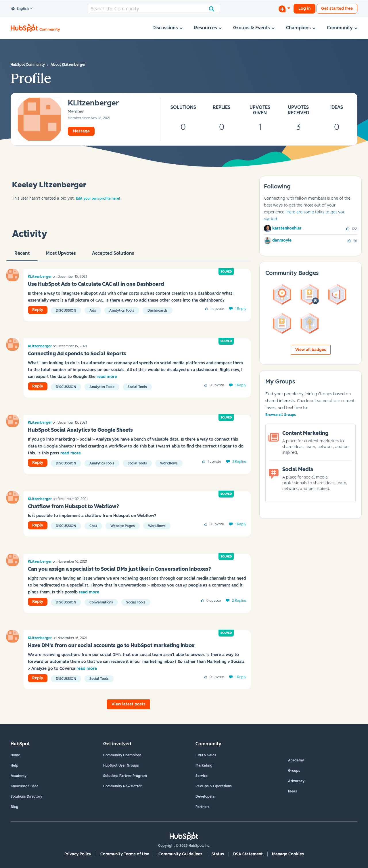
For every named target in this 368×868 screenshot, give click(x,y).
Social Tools (137, 387)
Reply (38, 310)
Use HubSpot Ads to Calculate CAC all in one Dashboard (96, 284)
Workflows (169, 463)
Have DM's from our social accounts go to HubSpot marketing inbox (111, 645)
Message (81, 131)
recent (22, 256)
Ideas (293, 791)
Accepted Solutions (113, 256)
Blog (15, 807)
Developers (205, 796)
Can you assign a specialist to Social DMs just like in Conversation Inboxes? (119, 569)
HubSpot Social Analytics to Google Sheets (80, 430)
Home (15, 755)
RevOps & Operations (214, 786)
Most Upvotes (61, 256)
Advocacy (296, 781)
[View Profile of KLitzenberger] (93, 103)
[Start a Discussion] (284, 9)
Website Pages (123, 526)
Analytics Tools (122, 310)
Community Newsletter (122, 786)
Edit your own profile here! (98, 198)
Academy (19, 776)
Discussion (66, 310)
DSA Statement (248, 854)
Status (218, 854)
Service (202, 776)
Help (15, 765)
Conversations (101, 602)
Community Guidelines (180, 854)
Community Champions (122, 755)
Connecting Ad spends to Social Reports (77, 354)
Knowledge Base (25, 786)
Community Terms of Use (125, 854)
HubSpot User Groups (121, 765)
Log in (304, 8)
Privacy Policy (78, 854)
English (20, 9)
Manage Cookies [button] (288, 854)
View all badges (311, 350)
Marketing (204, 765)
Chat (93, 526)
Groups (294, 771)
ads (93, 310)
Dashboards (158, 310)
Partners (203, 807)
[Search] (154, 9)
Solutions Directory (26, 796)
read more (107, 377)
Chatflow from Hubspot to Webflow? (73, 506)
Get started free (337, 8)
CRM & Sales (206, 755)
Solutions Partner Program (125, 776)
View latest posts (129, 704)
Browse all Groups (281, 415)
